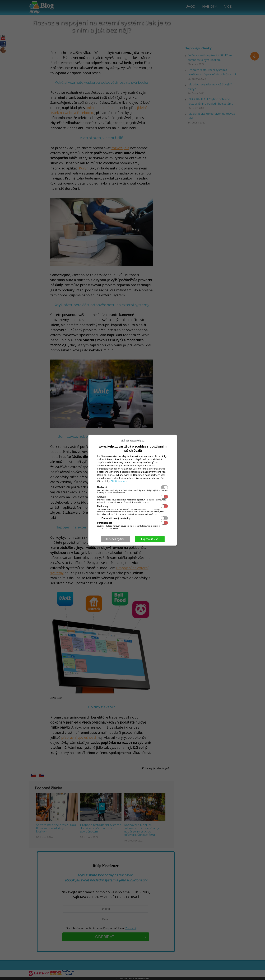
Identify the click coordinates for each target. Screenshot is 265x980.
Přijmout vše (150, 539)
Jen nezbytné (115, 539)
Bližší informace (119, 481)
